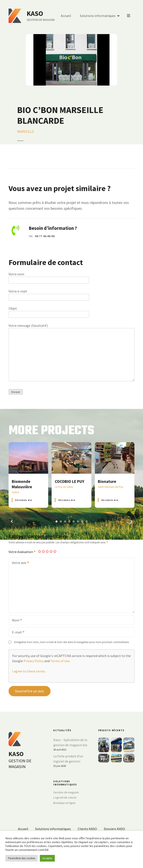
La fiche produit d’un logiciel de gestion (68, 759)
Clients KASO (87, 829)
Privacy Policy (34, 661)
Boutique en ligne (64, 803)
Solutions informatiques (53, 829)
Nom (16, 621)
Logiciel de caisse (65, 797)
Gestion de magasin (66, 792)
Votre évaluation (22, 552)
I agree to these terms (29, 671)
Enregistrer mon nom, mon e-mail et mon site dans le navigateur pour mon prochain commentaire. (72, 642)
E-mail (17, 633)
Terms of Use (60, 661)
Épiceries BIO (24, 500)
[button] (12, 521)
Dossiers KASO (114, 829)
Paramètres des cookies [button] (22, 858)
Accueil (113, 16)
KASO (35, 14)
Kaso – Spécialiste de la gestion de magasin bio (70, 742)
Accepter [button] (47, 858)
